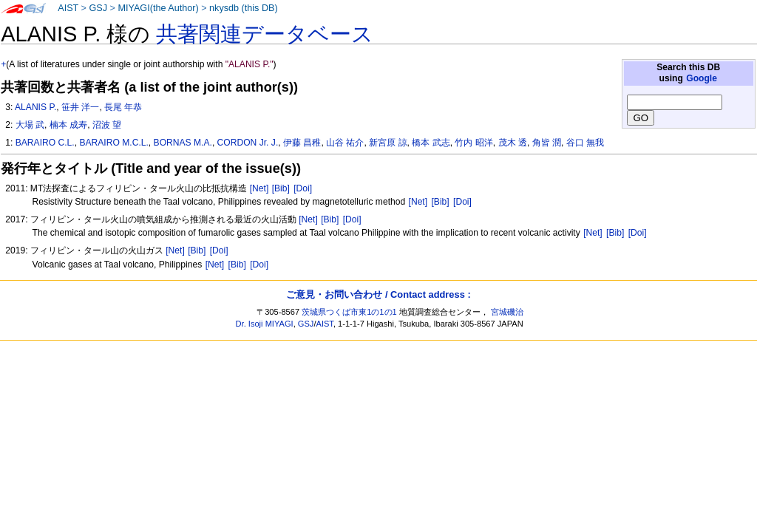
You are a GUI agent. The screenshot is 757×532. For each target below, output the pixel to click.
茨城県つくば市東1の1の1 (349, 312)
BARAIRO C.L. (45, 143)
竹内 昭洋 (473, 143)
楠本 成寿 (68, 125)
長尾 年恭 (123, 107)
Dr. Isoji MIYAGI (265, 324)
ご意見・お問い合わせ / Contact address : (378, 294)
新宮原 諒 (388, 143)
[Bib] (281, 188)
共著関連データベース (265, 34)
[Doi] (303, 188)
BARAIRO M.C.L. (113, 143)
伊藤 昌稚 (302, 143)
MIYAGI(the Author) (158, 8)
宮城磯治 (507, 312)
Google (702, 78)
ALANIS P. (35, 107)
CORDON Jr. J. (248, 143)
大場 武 (30, 125)
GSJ (98, 8)
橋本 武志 (431, 143)
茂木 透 (513, 143)
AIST (68, 8)
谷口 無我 (585, 143)
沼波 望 (107, 125)
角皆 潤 (547, 143)
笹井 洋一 (80, 107)
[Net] (259, 188)
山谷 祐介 (345, 143)
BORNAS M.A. (183, 143)
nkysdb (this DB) (244, 8)
